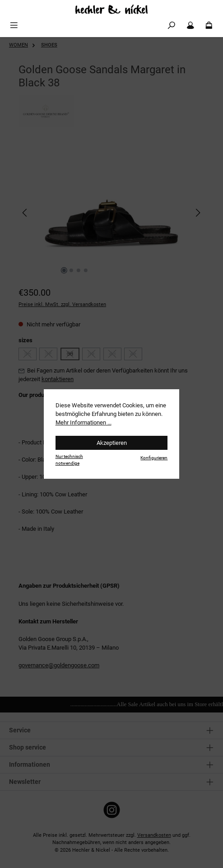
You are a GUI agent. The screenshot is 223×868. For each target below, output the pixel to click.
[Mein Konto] (190, 26)
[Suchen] (172, 26)
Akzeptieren (112, 443)
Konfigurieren (154, 458)
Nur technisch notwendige (69, 460)
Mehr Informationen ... (84, 422)
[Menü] (14, 26)
